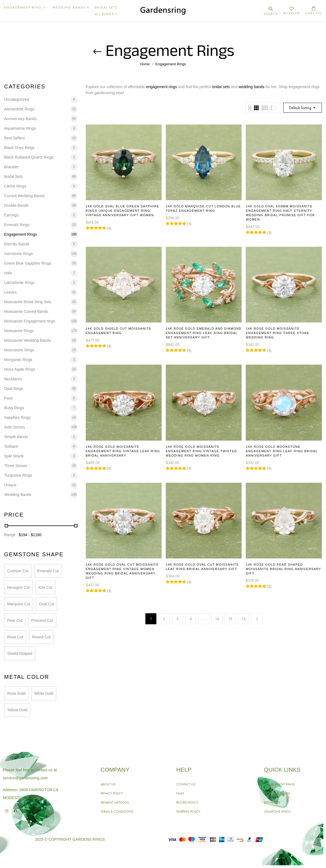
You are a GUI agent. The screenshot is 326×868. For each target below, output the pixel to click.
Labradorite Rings (19, 283)
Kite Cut (46, 587)
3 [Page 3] (177, 619)
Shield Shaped (20, 653)
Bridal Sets (14, 177)
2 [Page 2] (164, 619)
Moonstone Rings (19, 350)
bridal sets (221, 87)
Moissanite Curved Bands (26, 311)
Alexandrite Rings (19, 109)
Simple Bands (16, 437)
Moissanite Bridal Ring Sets (28, 302)
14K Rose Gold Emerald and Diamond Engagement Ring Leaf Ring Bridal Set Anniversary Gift (204, 333)
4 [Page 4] (191, 619)
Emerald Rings (17, 225)
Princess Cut (42, 620)
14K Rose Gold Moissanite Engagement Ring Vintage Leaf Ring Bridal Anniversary (123, 451)
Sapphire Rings (17, 417)
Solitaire (11, 446)
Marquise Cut (19, 604)
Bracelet (11, 167)
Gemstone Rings (18, 254)
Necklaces (13, 379)
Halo (8, 273)
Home (145, 64)
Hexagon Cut (18, 587)
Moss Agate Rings (20, 369)
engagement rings (162, 87)
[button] (314, 11)
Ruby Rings (14, 408)
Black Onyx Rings (19, 148)
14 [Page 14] (217, 619)
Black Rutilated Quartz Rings (29, 157)
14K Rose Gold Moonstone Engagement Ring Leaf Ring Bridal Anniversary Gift (282, 451)
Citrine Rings (15, 186)
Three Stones (16, 466)
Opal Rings (14, 389)
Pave (9, 398)
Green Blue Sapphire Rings (28, 263)
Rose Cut (15, 637)
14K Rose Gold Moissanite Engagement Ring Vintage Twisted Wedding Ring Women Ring (201, 451)
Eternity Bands (17, 244)
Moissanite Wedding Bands (27, 340)
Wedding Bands (18, 495)
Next (257, 619)
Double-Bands (16, 205)
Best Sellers (14, 138)
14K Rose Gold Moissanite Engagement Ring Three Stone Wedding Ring (277, 333)
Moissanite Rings (19, 331)
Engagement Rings (21, 234)
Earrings (11, 215)
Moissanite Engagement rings (30, 321)
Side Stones (15, 427)
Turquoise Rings (18, 475)
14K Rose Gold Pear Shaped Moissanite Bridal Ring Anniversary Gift (283, 569)
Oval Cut (46, 604)
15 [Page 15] (230, 619)
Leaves (10, 292)
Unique (10, 485)
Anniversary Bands (20, 119)
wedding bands (251, 87)
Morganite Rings (18, 360)
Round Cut (41, 637)
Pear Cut (15, 620)
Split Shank (14, 456)
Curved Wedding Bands (25, 196)
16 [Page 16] (244, 619)
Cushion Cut (18, 571)
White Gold (44, 693)
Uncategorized (17, 99)
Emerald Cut (48, 571)
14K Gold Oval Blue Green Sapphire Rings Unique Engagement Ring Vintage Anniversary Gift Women (123, 211)
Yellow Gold (17, 710)
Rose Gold (16, 693)
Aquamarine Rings (20, 128)
